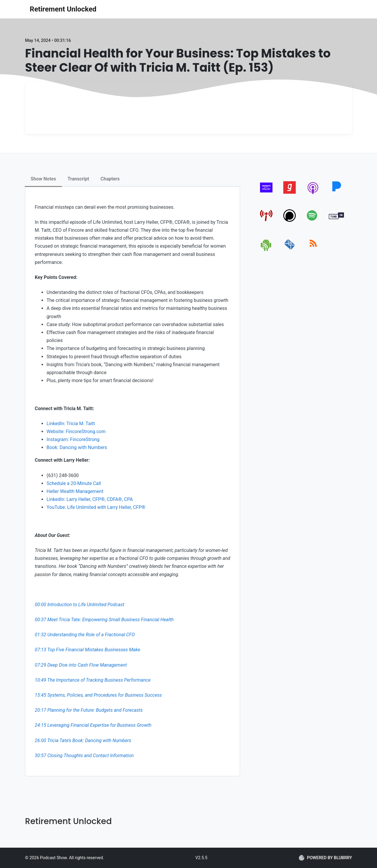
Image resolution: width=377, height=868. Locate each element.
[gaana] (290, 194)
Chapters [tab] (110, 179)
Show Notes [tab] (43, 179)
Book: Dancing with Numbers (77, 447)
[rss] (313, 250)
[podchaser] (290, 222)
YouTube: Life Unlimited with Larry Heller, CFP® (96, 507)
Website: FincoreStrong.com (76, 431)
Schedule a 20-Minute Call (74, 483)
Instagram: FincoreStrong (73, 439)
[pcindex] (266, 222)
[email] (290, 250)
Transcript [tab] (78, 179)
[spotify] (313, 222)
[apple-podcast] (313, 194)
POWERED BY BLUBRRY (325, 858)
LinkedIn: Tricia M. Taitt (71, 424)
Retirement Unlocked (63, 9)
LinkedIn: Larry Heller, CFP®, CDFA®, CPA (90, 499)
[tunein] (337, 222)
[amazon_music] (266, 194)
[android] (266, 250)
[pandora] (337, 194)
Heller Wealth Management (75, 491)
